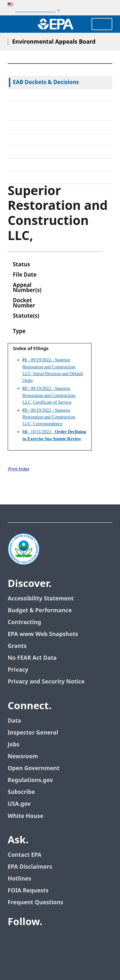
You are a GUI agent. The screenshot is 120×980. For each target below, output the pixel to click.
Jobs (14, 745)
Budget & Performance (40, 610)
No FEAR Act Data (32, 658)
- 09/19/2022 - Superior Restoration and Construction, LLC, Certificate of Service (49, 395)
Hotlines (19, 879)
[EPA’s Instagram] (76, 940)
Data (14, 721)
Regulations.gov (30, 780)
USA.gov (19, 804)
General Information (39, 177)
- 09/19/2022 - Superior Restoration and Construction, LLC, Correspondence (49, 417)
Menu (102, 24)
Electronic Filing (33, 140)
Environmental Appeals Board (54, 42)
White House (26, 816)
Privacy (18, 670)
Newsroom (23, 756)
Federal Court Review (40, 95)
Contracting (24, 622)
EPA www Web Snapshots (43, 634)
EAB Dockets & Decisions (46, 82)
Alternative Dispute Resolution (51, 127)
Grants (17, 646)
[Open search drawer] (14, 24)
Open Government (34, 768)
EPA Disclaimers (30, 867)
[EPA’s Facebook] (14, 940)
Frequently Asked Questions (48, 165)
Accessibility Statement (41, 599)
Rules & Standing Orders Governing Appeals (58, 111)
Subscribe (21, 792)
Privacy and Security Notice (46, 682)
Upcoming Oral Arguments (47, 152)
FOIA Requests (28, 891)
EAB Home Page (33, 70)
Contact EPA (24, 855)
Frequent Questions (35, 903)
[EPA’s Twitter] (29, 940)
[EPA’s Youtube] (45, 940)
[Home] (56, 24)
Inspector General (33, 733)
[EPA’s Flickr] (60, 940)
